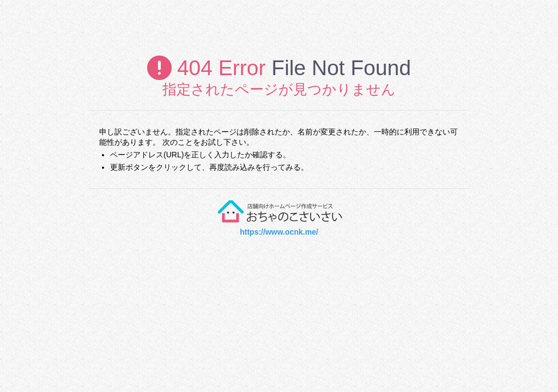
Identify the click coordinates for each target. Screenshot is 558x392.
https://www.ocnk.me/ (279, 232)
